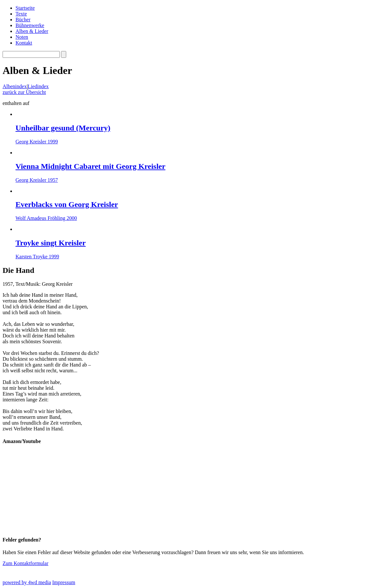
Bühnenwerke (30, 25)
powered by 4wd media (27, 582)
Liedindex (38, 86)
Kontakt (24, 43)
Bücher (23, 20)
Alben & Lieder (32, 31)
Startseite (25, 8)
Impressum (64, 582)
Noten (22, 37)
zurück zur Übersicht (24, 92)
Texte (21, 14)
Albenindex (15, 86)
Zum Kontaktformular (26, 563)
